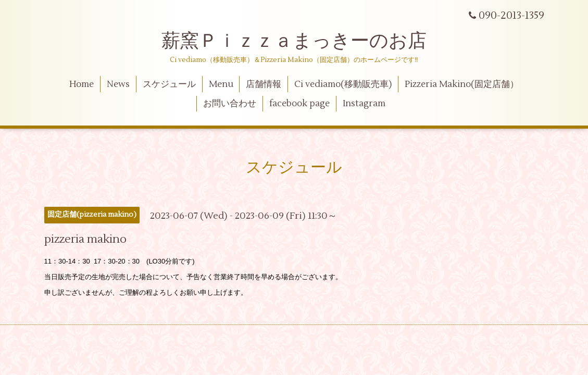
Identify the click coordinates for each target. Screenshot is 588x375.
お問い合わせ (230, 104)
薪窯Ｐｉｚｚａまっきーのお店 (303, 41)
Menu (221, 84)
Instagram (364, 104)
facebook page (299, 104)
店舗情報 (264, 84)
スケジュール (169, 84)
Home (82, 84)
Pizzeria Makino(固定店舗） (462, 84)
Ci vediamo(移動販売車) (343, 84)
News (118, 84)
